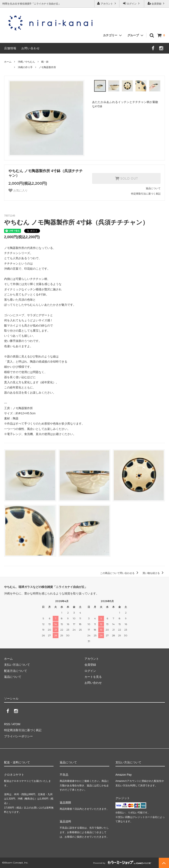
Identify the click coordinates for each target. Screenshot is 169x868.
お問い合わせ (31, 48)
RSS (7, 724)
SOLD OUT (126, 178)
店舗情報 (10, 48)
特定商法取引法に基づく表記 (23, 730)
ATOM (16, 724)
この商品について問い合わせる (120, 573)
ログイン (132, 3)
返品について (153, 188)
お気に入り (18, 190)
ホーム (8, 62)
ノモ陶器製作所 (47, 67)
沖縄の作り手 (25, 67)
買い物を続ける (154, 573)
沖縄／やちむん (26, 62)
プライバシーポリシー (18, 736)
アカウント (107, 3)
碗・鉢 (45, 62)
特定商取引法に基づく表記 (146, 194)
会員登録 (157, 3)
